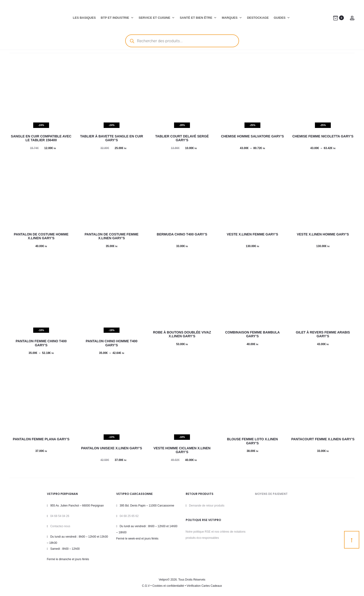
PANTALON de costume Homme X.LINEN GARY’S (41, 236)
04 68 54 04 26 (60, 516)
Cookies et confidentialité (168, 586)
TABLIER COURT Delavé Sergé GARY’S (182, 138)
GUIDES (282, 18)
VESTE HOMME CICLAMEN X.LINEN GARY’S (182, 450)
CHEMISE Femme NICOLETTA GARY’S (323, 136)
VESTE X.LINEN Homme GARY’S (323, 234)
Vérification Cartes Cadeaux (204, 586)
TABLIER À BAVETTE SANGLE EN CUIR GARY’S (112, 138)
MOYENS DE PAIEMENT (271, 494)
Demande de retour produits (207, 506)
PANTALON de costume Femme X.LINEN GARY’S (112, 236)
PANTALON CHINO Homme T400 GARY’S (111, 343)
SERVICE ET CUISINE (157, 18)
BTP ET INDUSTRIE (117, 18)
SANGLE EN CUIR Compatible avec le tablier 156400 (41, 138)
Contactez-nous (60, 526)
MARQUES (232, 18)
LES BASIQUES (84, 18)
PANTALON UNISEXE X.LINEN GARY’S (112, 448)
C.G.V (146, 586)
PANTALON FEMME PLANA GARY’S (41, 439)
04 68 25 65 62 (129, 516)
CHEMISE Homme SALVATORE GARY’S (252, 136)
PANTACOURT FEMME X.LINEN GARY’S (323, 439)
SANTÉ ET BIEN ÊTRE (198, 18)
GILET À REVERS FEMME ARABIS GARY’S (323, 334)
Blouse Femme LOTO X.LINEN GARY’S (252, 441)
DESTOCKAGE (258, 18)
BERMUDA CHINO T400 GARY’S (182, 234)
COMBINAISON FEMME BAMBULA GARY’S (252, 334)
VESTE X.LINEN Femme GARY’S (252, 234)
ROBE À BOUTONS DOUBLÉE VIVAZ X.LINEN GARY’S (182, 334)
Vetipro (163, 580)
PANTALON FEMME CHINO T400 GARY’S (41, 343)
